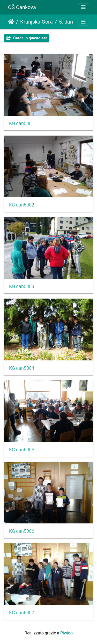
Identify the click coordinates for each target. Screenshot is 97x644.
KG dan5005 (22, 450)
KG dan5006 (22, 531)
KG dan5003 (22, 286)
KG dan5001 (22, 123)
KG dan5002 (22, 205)
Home (11, 22)
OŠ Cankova (22, 7)
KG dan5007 (22, 613)
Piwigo (66, 633)
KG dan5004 (22, 368)
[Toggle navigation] (83, 7)
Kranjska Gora (36, 22)
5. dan (66, 22)
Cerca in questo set (27, 38)
